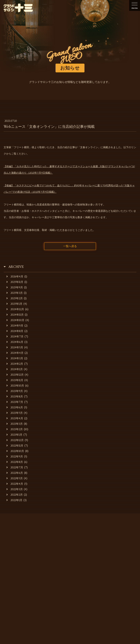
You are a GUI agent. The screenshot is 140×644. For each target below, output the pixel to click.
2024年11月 (15, 315)
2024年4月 (15, 353)
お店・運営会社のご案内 (47, 574)
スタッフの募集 (70, 579)
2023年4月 (15, 418)
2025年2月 (15, 298)
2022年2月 (15, 495)
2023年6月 (15, 408)
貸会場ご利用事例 (44, 579)
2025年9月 (15, 288)
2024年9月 (15, 326)
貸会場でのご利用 (108, 574)
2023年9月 (15, 391)
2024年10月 (15, 320)
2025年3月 (15, 293)
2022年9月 (15, 457)
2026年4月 (15, 277)
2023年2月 (15, 429)
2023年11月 (15, 380)
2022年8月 (15, 462)
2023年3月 (15, 424)
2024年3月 (15, 358)
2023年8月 (15, 397)
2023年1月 (14, 435)
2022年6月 (15, 473)
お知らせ (21, 574)
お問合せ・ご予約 (96, 579)
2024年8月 (15, 331)
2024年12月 (15, 309)
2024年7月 (15, 337)
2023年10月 (15, 386)
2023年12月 (15, 375)
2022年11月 (15, 446)
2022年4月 (15, 484)
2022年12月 (15, 440)
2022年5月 (15, 478)
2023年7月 (15, 402)
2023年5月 (15, 413)
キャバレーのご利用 (80, 574)
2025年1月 (14, 304)
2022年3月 (15, 489)
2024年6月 (15, 342)
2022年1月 (14, 500)
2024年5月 (15, 348)
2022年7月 (15, 468)
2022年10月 (15, 451)
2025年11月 (15, 282)
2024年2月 (15, 364)
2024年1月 (15, 369)
